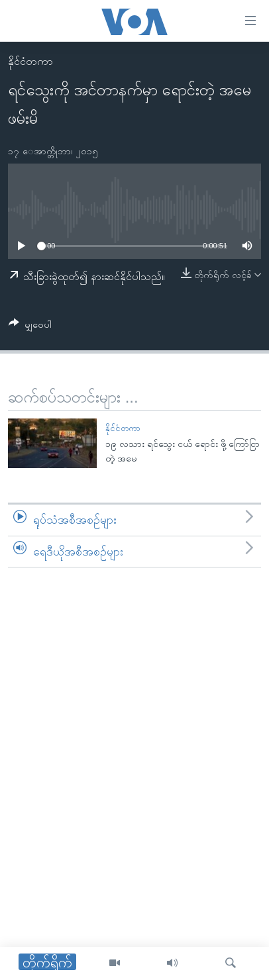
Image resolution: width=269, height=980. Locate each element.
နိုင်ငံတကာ (30, 61)
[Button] (30, 327)
